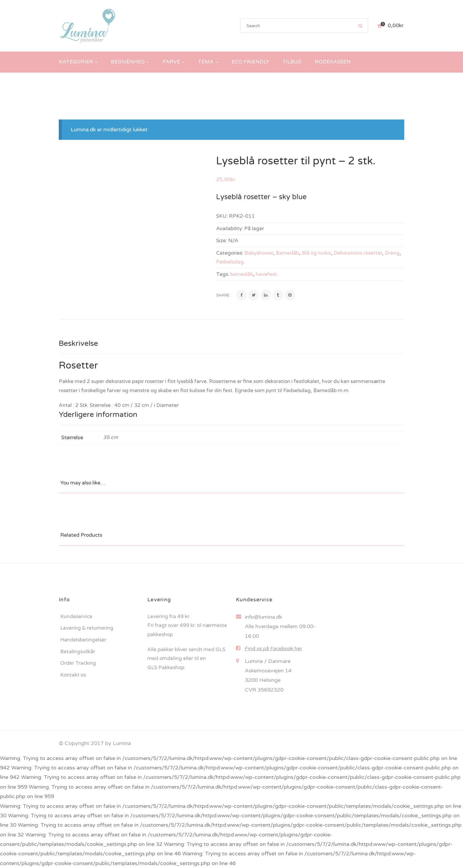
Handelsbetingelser (83, 640)
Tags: (223, 274)
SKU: (222, 216)
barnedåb (242, 274)
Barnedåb (287, 253)
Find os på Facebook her (273, 649)
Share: (223, 295)
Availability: (230, 229)
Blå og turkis (316, 253)
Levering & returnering (87, 628)
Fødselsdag (230, 262)
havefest (266, 274)
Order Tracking (78, 663)
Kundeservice (76, 616)
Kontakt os (73, 675)
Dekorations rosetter (358, 253)
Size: (222, 241)
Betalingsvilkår (78, 652)
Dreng (392, 253)
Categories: (230, 253)
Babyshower (259, 253)
